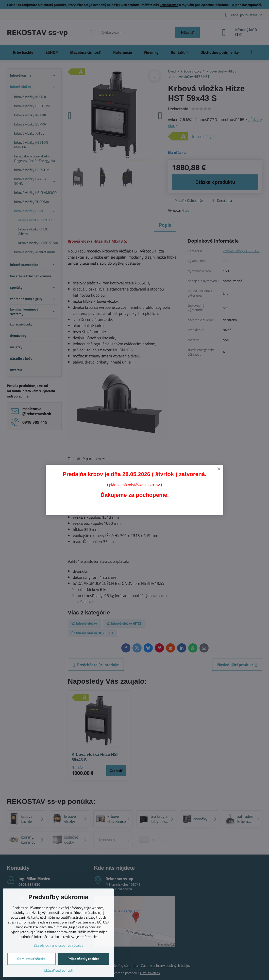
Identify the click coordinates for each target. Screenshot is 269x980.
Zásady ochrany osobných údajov (58, 945)
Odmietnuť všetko (31, 959)
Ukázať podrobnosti (58, 970)
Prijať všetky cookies (83, 959)
